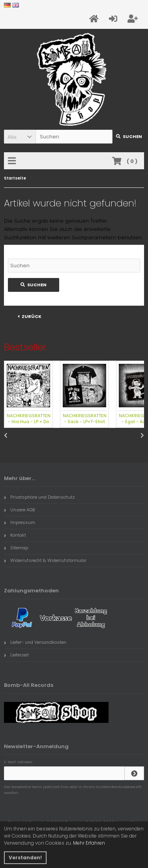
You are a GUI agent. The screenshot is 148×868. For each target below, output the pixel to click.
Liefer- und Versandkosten (35, 642)
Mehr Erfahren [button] (89, 843)
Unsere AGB (19, 510)
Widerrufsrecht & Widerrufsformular (45, 560)
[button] (20, 137)
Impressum (20, 522)
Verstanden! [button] (25, 858)
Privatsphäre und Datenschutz (39, 497)
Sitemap (16, 548)
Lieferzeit (16, 655)
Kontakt (15, 535)
